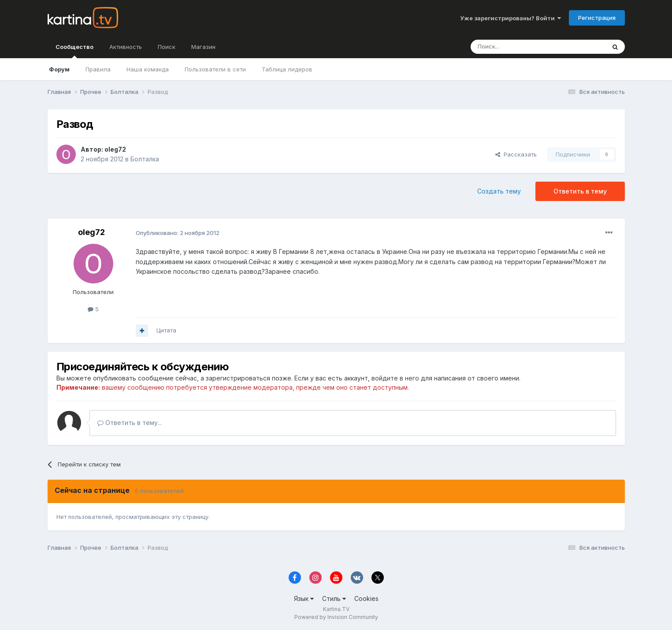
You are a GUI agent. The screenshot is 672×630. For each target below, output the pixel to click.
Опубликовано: (178, 233)
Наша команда (148, 69)
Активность (126, 47)
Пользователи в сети (215, 69)
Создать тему (499, 191)
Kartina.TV (336, 609)
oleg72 (115, 149)
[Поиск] (514, 47)
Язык (304, 598)
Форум (59, 69)
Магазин (203, 47)
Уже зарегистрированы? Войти (510, 18)
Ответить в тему (580, 191)
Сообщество (74, 51)
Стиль (334, 598)
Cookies (366, 598)
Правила (98, 69)
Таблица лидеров (287, 69)
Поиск (167, 47)
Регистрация (597, 18)
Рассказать (516, 154)
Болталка (145, 159)
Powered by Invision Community (336, 617)
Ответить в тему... (130, 423)
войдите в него (395, 378)
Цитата (166, 330)
